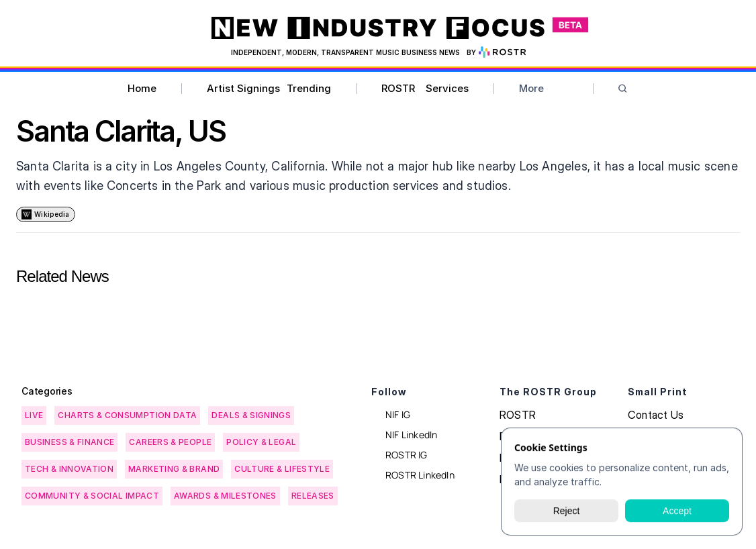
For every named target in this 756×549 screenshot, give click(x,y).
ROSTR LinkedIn (420, 475)
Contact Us (656, 415)
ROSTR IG (407, 455)
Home (142, 88)
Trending (309, 88)
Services (447, 88)
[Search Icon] (623, 89)
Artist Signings (243, 88)
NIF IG (398, 414)
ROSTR (398, 88)
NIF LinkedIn (411, 435)
